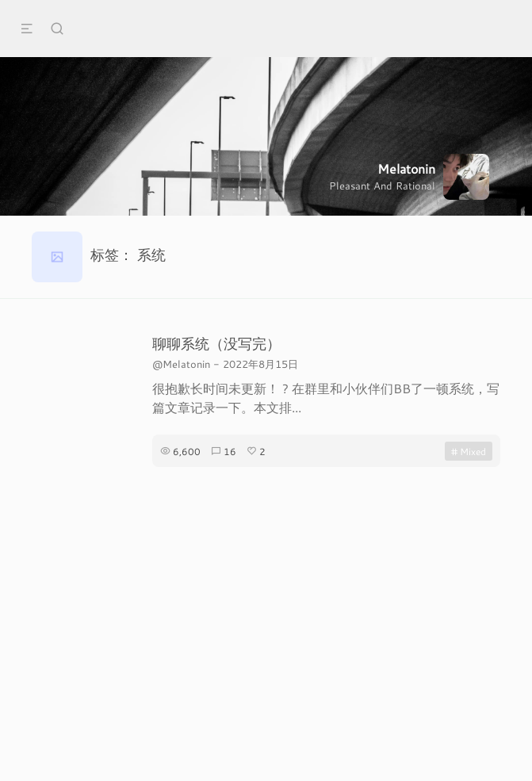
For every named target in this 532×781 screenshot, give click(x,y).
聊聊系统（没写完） (216, 343)
